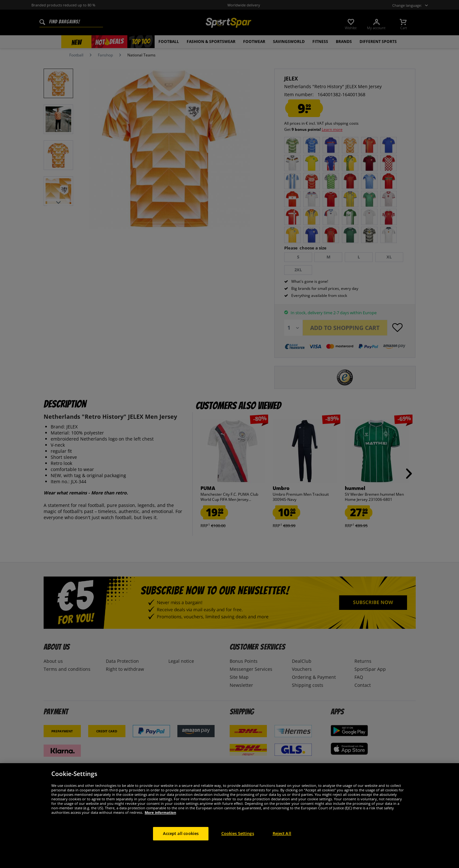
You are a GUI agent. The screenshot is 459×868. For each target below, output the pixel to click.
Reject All (282, 844)
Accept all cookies (181, 844)
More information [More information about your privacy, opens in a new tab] (160, 823)
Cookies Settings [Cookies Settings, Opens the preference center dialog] (238, 844)
